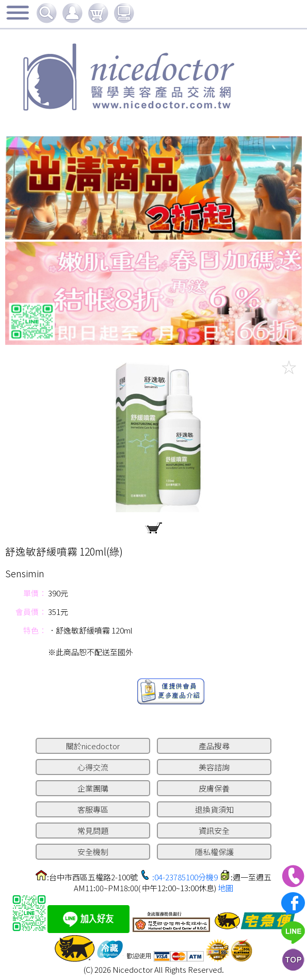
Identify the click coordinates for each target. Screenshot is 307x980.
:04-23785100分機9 (185, 877)
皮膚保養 (214, 788)
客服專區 (93, 809)
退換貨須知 (214, 809)
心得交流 (93, 767)
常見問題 (93, 831)
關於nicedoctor (93, 746)
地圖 (225, 888)
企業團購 (93, 788)
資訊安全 (214, 831)
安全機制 (93, 852)
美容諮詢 (214, 767)
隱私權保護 (214, 852)
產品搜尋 (214, 746)
